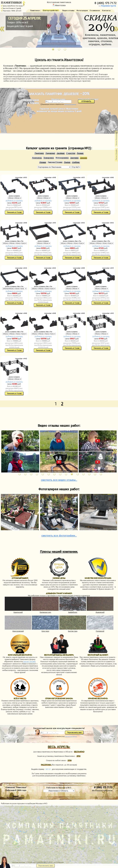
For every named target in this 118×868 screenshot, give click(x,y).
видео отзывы (59, 479)
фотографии (59, 535)
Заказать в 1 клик (14, 212)
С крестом (71, 153)
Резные (80, 153)
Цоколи (83, 158)
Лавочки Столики (55, 162)
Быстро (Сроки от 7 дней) (11, 8)
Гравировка (49, 158)
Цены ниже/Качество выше (12, 6)
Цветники (74, 158)
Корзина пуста (107, 6)
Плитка (67, 162)
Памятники (39, 153)
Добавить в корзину (14, 201)
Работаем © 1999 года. (16, 790)
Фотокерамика (62, 158)
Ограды (43, 162)
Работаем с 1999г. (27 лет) (11, 11)
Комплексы (37, 158)
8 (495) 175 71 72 (106, 3)
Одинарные (50, 153)
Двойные (61, 153)
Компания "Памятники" (16, 787)
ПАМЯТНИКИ (11, 3)
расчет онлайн (29, 662)
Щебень (76, 162)
